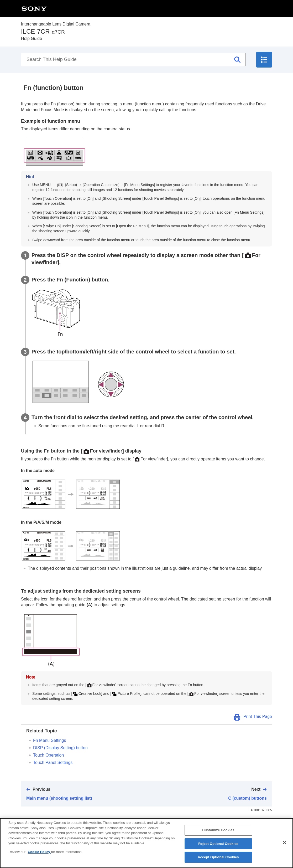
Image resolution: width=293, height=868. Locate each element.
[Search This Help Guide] (133, 60)
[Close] (285, 845)
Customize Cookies (218, 832)
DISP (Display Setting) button (60, 748)
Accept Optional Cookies (218, 859)
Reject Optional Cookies (218, 846)
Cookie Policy (40, 854)
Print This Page (258, 717)
